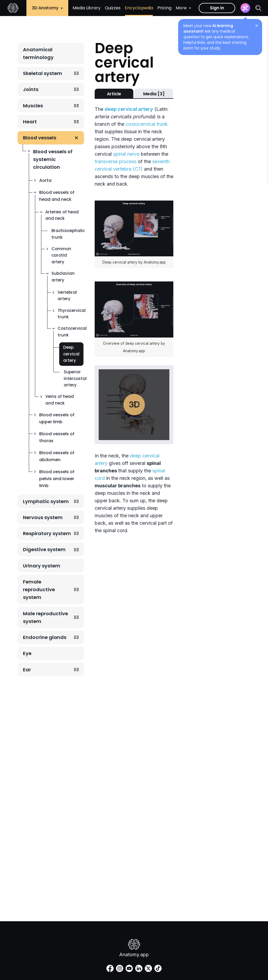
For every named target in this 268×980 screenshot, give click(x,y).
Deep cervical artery (71, 354)
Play (134, 405)
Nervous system (43, 517)
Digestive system (44, 549)
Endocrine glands (45, 637)
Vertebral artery (67, 295)
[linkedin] (139, 968)
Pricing (164, 8)
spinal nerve (126, 154)
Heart (30, 122)
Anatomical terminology (38, 53)
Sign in (217, 8)
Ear (27, 670)
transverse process (116, 161)
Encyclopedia (139, 8)
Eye (27, 653)
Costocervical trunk (72, 332)
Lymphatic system (46, 501)
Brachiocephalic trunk (68, 234)
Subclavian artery (63, 277)
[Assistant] (245, 8)
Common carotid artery (61, 255)
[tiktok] (158, 968)
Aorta (45, 180)
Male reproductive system (45, 617)
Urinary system (42, 566)
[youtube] (129, 968)
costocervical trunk (147, 124)
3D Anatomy (47, 8)
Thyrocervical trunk (72, 314)
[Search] (258, 8)
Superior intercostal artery (75, 378)
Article (114, 94)
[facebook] (110, 968)
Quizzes (113, 8)
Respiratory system (47, 533)
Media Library (87, 8)
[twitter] (148, 968)
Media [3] (154, 94)
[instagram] (120, 968)
